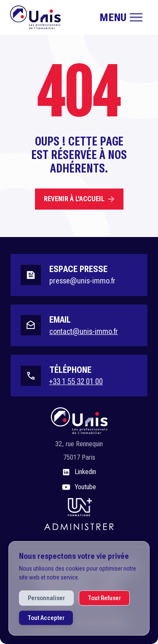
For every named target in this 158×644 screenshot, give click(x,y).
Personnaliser (46, 598)
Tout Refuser (104, 598)
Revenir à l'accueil (79, 199)
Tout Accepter (46, 618)
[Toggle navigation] (121, 17)
